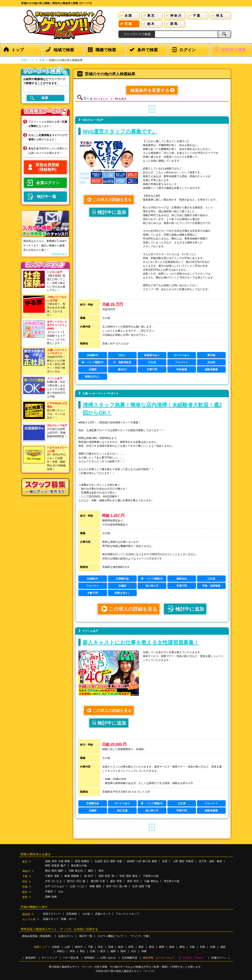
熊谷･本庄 (133, 881)
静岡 (162, 947)
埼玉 (25, 882)
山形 (67, 947)
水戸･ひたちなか (55, 886)
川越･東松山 (151, 881)
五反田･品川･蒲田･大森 (108, 861)
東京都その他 (79, 866)
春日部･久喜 (98, 881)
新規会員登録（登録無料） (37, 936)
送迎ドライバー (52, 914)
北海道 (56, 947)
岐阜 (172, 947)
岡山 (82, 951)
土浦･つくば (77, 886)
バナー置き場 (71, 958)
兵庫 (202, 947)
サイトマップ (49, 958)
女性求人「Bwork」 (194, 958)
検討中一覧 (86, 936)
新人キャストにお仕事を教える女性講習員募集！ (141, 642)
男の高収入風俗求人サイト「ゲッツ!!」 (133, 971)
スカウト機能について (110, 936)
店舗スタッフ (103, 914)
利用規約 (89, 958)
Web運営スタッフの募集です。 (120, 131)
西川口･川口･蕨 (76, 881)
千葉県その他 (151, 876)
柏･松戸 (89, 876)
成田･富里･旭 (106, 876)
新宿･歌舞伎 (82, 861)
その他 (86, 914)
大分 (133, 951)
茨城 (42, 60)
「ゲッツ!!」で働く (140, 936)
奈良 (72, 951)
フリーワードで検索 (137, 34)
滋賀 (223, 947)
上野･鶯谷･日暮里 (183, 861)
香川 (103, 951)
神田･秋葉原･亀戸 (55, 866)
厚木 (101, 871)
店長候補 (71, 914)
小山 (61, 892)
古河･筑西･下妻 (141, 886)
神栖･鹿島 (95, 886)
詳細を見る (61, 254)
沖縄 (144, 951)
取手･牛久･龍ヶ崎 (117, 886)
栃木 (25, 892)
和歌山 (61, 951)
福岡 (113, 951)
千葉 (25, 876)
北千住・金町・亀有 (210, 861)
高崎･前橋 (51, 897)
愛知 (182, 947)
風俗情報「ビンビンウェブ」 (160, 958)
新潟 (152, 947)
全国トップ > (42, 947)
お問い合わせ (108, 958)
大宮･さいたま (53, 881)
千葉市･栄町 (52, 876)
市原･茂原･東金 (128, 876)
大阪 (192, 947)
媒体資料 (31, 958)
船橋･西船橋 (72, 876)
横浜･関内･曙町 (54, 871)
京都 (213, 947)
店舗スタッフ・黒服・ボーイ (60, 919)
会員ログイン (66, 936)
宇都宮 (49, 892)
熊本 (123, 951)
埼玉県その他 (171, 881)
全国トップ (27, 60)
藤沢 (91, 871)
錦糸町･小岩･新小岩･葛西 (142, 861)
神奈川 (26, 871)
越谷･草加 (116, 881)
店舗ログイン (219, 958)
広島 (93, 951)
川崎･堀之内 (76, 871)
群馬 (25, 897)
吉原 (165, 861)
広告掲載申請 (129, 958)
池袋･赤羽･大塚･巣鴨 (57, 861)
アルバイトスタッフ (128, 914)
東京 (25, 862)
